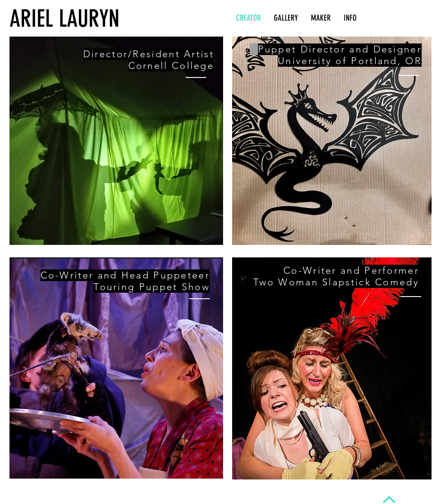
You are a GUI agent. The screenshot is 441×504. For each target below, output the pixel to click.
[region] (116, 141)
